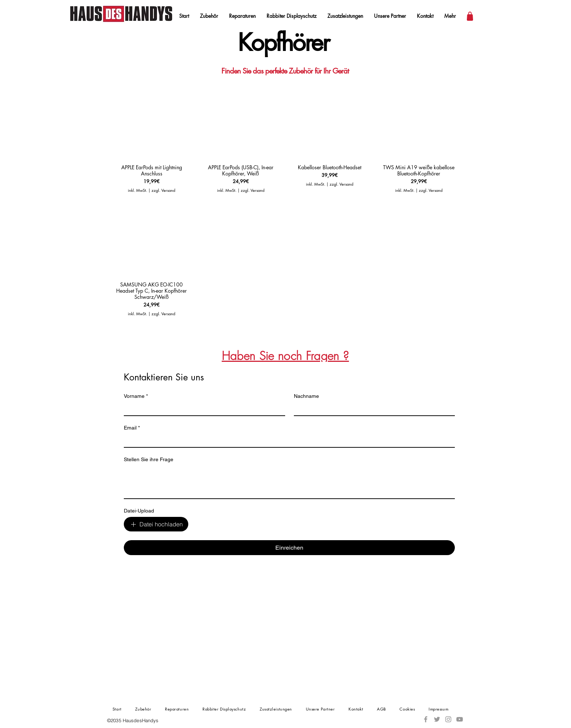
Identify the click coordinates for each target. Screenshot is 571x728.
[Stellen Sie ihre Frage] (289, 482)
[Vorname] (202, 409)
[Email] (287, 440)
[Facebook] (426, 719)
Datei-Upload (139, 511)
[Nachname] (372, 409)
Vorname (136, 396)
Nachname (306, 396)
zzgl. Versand (163, 190)
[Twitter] (437, 719)
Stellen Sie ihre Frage (149, 459)
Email (132, 428)
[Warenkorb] (470, 16)
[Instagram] (448, 719)
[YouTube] (460, 719)
